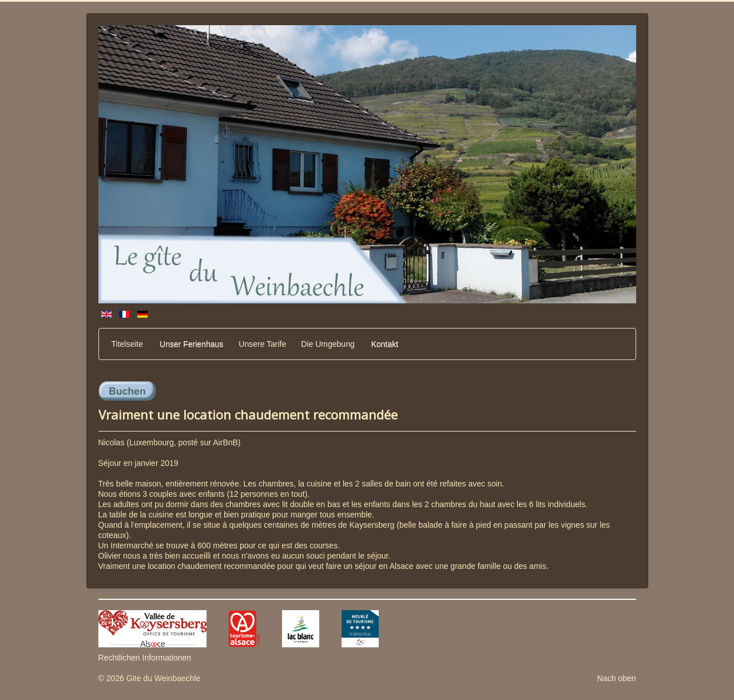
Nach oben (617, 678)
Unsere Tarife (262, 344)
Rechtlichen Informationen (145, 658)
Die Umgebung (328, 344)
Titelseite (128, 344)
